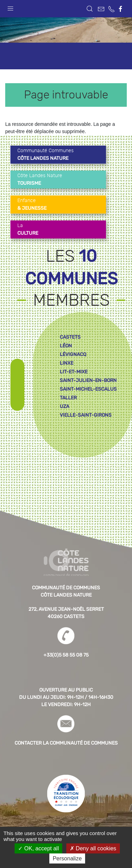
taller (68, 398)
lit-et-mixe (74, 372)
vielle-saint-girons (86, 415)
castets (70, 337)
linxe (67, 363)
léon (66, 346)
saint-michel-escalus (88, 389)
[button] (10, 7)
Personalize (67, 858)
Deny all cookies (93, 848)
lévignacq (73, 354)
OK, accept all (38, 848)
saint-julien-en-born (88, 380)
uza (64, 406)
